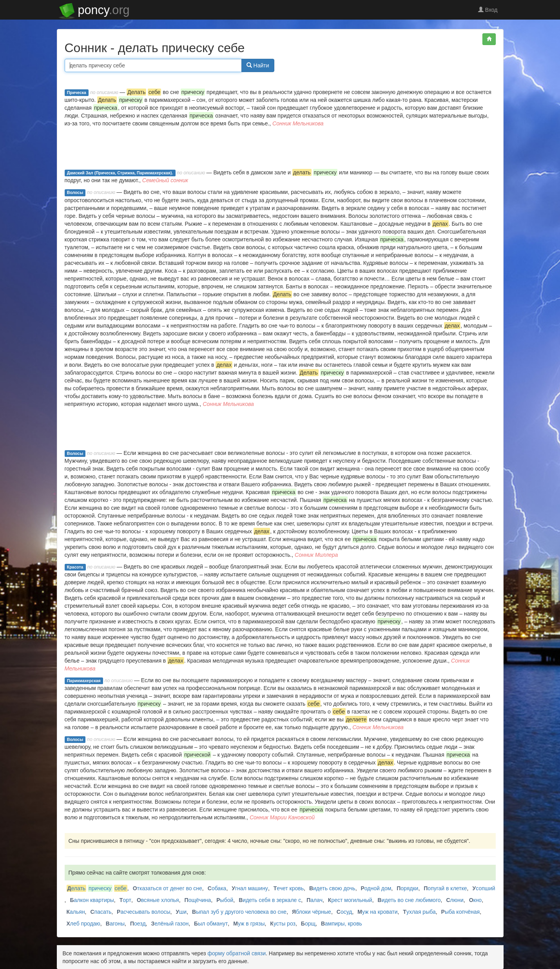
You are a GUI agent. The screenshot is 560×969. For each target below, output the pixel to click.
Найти (258, 65)
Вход (488, 10)
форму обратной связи (237, 953)
